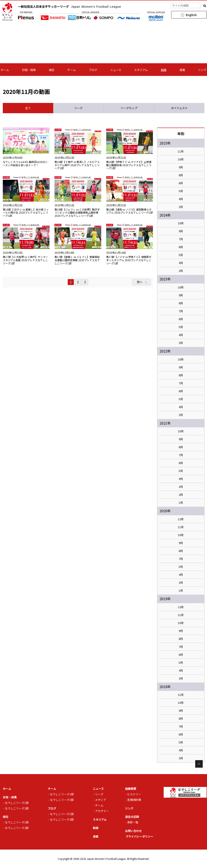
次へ (140, 282)
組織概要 (131, 789)
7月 (181, 239)
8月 (181, 175)
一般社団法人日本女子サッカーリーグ (70, 6)
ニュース (116, 70)
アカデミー (102, 811)
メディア (100, 800)
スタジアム (141, 70)
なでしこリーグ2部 (17, 808)
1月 (181, 503)
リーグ (99, 794)
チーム (72, 70)
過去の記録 (132, 817)
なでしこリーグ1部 (17, 803)
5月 (181, 191)
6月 (181, 183)
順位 (52, 70)
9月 (181, 167)
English (191, 15)
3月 (181, 207)
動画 (164, 70)
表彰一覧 (133, 822)
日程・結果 (29, 70)
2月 (181, 495)
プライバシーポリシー (139, 836)
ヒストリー (134, 794)
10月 (181, 159)
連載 (182, 70)
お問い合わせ (133, 831)
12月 (181, 519)
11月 (181, 151)
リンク (202, 70)
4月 (181, 199)
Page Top (199, 764)
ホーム (5, 70)
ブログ (93, 70)
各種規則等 (134, 800)
